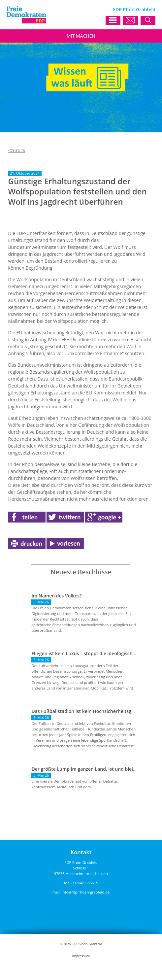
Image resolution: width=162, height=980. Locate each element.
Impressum (81, 956)
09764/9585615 (85, 883)
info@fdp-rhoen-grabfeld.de (86, 892)
